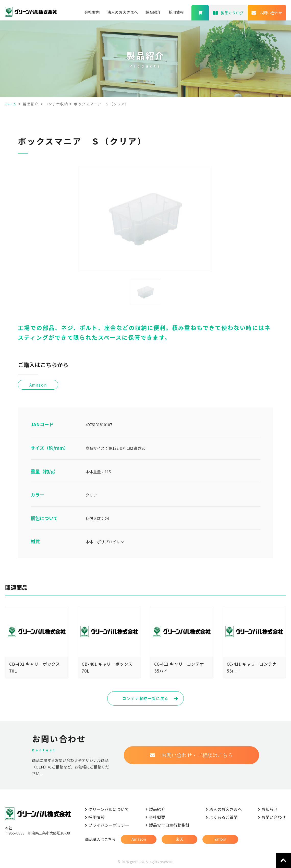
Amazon (139, 839)
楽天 (179, 839)
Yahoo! (220, 839)
